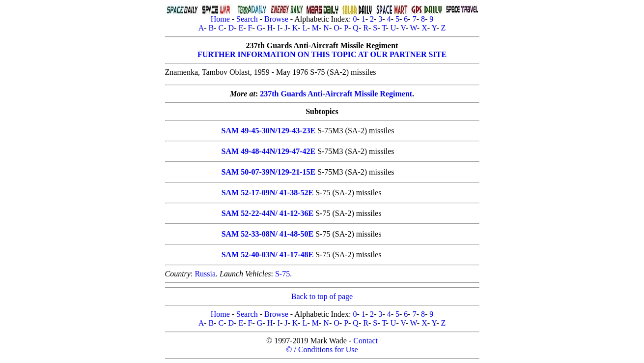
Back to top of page (322, 296)
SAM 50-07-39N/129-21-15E (269, 172)
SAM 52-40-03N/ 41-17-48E (268, 255)
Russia (205, 274)
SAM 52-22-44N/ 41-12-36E (268, 213)
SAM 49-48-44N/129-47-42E (269, 151)
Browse (276, 19)
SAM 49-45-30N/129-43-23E (269, 131)
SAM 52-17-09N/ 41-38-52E (268, 193)
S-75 (282, 274)
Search (247, 19)
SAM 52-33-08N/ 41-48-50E (268, 234)
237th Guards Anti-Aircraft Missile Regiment (336, 94)
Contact (365, 341)
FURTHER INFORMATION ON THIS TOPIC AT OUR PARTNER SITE (322, 54)
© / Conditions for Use (322, 349)
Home (220, 19)
